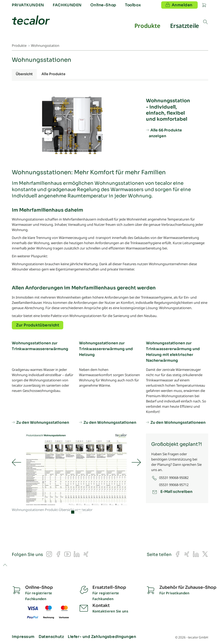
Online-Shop (103, 5)
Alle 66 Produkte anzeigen (165, 133)
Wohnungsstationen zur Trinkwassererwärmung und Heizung (106, 349)
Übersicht (24, 74)
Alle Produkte (53, 74)
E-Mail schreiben (176, 492)
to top (5, 565)
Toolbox (133, 5)
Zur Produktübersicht (38, 325)
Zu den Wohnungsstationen (43, 422)
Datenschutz (51, 637)
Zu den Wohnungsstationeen (178, 422)
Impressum (23, 637)
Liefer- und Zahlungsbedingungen (102, 637)
